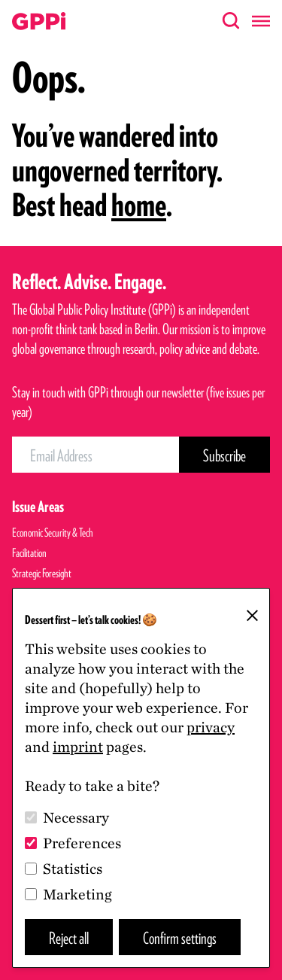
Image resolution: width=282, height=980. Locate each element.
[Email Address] (96, 455)
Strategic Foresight (42, 573)
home (139, 205)
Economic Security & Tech (53, 533)
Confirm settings (180, 937)
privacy (211, 727)
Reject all (69, 937)
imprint (78, 747)
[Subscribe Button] (224, 455)
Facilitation (29, 553)
